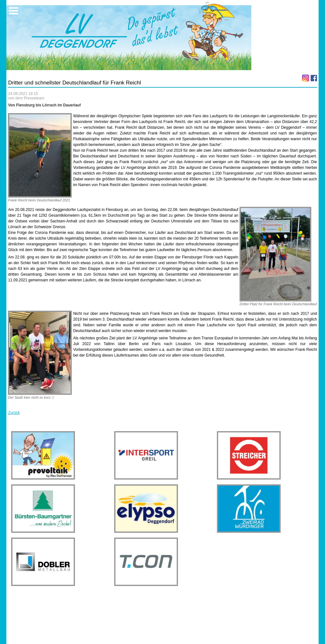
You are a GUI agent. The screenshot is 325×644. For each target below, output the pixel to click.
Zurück (14, 413)
